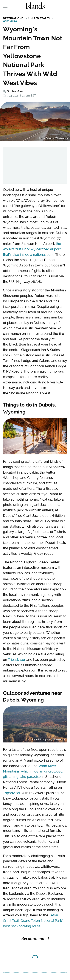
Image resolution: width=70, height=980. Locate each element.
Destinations (13, 18)
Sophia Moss (15, 91)
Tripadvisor (17, 660)
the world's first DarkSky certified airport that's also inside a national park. (32, 249)
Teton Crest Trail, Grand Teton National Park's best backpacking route (34, 921)
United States (39, 18)
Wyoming (10, 21)
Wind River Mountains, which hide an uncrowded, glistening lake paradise (33, 771)
